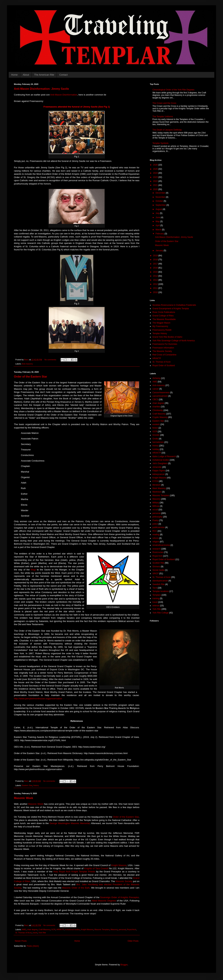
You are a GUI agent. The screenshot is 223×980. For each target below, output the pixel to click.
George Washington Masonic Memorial (70, 823)
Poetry (155, 520)
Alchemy (156, 378)
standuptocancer (160, 581)
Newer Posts (21, 941)
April (158, 225)
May (158, 221)
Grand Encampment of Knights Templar (171, 309)
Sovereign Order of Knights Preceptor (119, 897)
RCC (155, 531)
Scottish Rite (158, 563)
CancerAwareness (161, 393)
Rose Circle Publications (164, 312)
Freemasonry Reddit (162, 330)
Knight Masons (119, 865)
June (158, 217)
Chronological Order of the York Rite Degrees (173, 90)
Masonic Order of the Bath (76, 888)
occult (155, 510)
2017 (156, 264)
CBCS (155, 399)
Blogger (124, 965)
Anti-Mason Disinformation (64, 95)
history (36, 785)
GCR (53, 929)
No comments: (51, 360)
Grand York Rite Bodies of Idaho (167, 337)
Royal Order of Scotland (164, 366)
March (159, 230)
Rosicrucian (158, 552)
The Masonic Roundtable (164, 319)
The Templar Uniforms (163, 117)
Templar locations (161, 591)
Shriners (156, 567)
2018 (156, 260)
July (158, 213)
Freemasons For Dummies (165, 344)
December (161, 193)
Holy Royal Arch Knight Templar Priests (74, 872)
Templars (157, 595)
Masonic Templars (102, 929)
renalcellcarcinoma (161, 545)
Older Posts (133, 941)
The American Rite (44, 75)
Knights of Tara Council (96, 868)
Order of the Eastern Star (30, 377)
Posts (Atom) (33, 946)
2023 (156, 177)
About (26, 75)
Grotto (155, 439)
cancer (156, 389)
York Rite (42, 933)
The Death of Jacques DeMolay (167, 130)
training (156, 598)
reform (155, 538)
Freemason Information (163, 348)
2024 (156, 173)
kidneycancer (159, 474)
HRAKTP (60, 929)
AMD (24, 929)
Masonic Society (124, 881)
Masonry (114, 929)
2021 (156, 185)
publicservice (158, 527)
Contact (63, 75)
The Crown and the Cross (164, 103)
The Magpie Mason (161, 323)
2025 (156, 169)
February (160, 234)
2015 (156, 272)
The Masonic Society (162, 351)
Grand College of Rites (163, 316)
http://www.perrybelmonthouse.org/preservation (38, 699)
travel (35, 933)
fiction (155, 428)
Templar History (160, 333)
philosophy (157, 517)
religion (156, 542)
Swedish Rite (159, 584)
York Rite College (160, 613)
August (159, 209)
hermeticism (158, 442)
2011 (156, 288)
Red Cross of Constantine (164, 355)
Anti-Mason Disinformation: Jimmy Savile (41, 89)
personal (122, 929)
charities (156, 407)
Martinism (157, 492)
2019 (156, 256)
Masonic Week (24, 798)
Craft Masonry (44, 929)
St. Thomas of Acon (24, 933)
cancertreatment (160, 396)
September (161, 205)
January (160, 251)
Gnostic (156, 435)
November (161, 197)
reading (156, 535)
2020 (156, 189)
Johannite (157, 467)
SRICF (156, 574)
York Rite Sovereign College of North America (174, 341)
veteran (156, 606)
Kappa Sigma (159, 471)
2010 (156, 292)
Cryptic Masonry (160, 417)
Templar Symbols (160, 143)
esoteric (156, 424)
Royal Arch (132, 929)
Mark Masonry (159, 488)
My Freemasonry (160, 326)
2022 (156, 181)
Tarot (155, 588)
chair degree (32, 929)
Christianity (158, 410)
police (155, 524)
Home (14, 75)
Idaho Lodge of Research (164, 456)
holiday (156, 449)
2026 (156, 165)
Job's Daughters (160, 463)
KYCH (155, 481)
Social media (158, 570)
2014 (156, 276)
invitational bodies (72, 929)
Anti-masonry (27, 364)
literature (157, 485)
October (160, 201)
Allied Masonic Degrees (104, 901)
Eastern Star (27, 785)
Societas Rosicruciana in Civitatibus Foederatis (174, 305)
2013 (156, 280)
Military (156, 503)
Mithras (156, 506)
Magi (33, 570)
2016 (156, 268)
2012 (156, 284)
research (157, 549)
